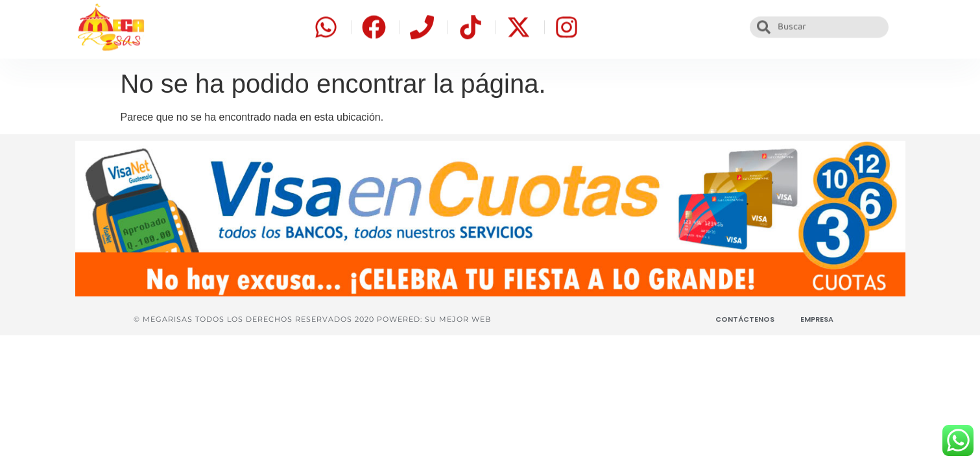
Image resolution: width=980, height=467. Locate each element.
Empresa (817, 319)
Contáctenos (745, 319)
